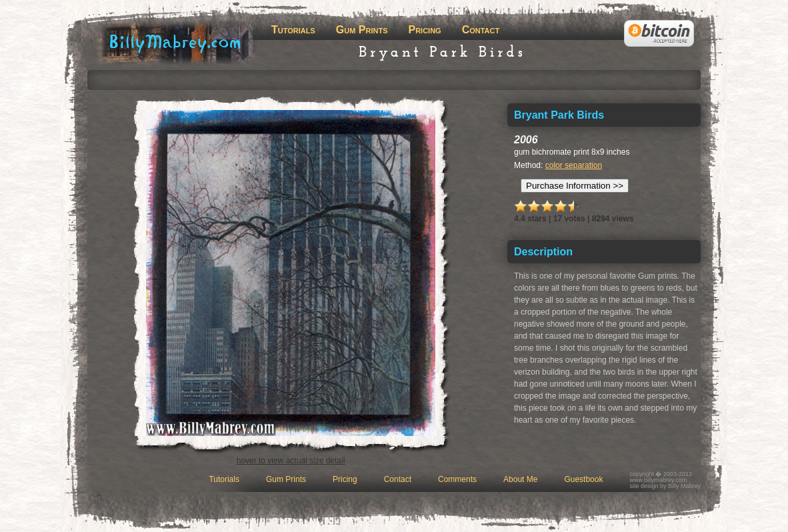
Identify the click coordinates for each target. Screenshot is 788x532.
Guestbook (583, 479)
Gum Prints (362, 30)
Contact (481, 30)
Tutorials (293, 30)
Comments (457, 479)
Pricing (424, 30)
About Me (520, 479)
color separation (574, 165)
